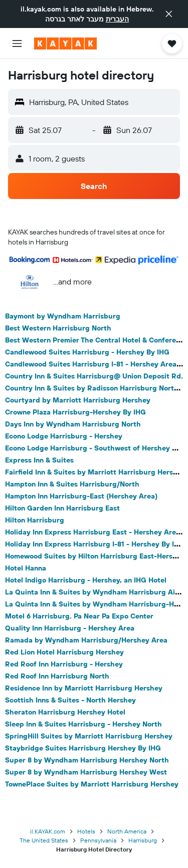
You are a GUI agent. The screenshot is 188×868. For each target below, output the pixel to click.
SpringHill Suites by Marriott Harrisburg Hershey (89, 736)
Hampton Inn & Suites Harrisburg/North (72, 484)
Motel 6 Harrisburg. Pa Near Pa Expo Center (79, 616)
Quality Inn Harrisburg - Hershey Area (70, 628)
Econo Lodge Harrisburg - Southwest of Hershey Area (97, 448)
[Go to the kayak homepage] (65, 43)
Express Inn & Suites (39, 460)
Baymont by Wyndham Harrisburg (63, 316)
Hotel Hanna (26, 568)
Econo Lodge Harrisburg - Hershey (64, 436)
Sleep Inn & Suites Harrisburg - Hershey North (83, 724)
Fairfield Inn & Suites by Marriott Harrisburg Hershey (95, 472)
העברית (117, 19)
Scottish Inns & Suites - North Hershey (70, 700)
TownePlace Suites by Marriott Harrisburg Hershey (92, 784)
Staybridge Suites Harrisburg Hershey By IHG (83, 748)
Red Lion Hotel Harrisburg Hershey (64, 652)
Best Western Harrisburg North (58, 328)
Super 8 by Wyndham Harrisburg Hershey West (86, 772)
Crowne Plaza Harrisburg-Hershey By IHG (75, 412)
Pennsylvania (98, 840)
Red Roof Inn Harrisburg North (57, 676)
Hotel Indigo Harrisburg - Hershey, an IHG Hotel (86, 580)
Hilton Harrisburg (35, 520)
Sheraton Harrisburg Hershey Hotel (65, 712)
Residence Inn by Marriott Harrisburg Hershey (84, 688)
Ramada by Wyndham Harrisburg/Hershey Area (86, 640)
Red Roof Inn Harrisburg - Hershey (64, 664)
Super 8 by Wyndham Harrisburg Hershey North (87, 760)
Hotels (86, 831)
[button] (169, 14)
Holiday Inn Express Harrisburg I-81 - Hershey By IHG (95, 544)
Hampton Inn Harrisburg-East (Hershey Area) (81, 496)
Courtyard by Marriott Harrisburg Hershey (78, 400)
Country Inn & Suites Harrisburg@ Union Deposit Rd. (94, 376)
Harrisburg (143, 840)
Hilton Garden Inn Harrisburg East (62, 508)
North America (127, 831)
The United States (44, 840)
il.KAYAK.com (48, 831)
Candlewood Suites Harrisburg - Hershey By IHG (87, 352)
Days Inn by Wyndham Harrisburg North (73, 424)
